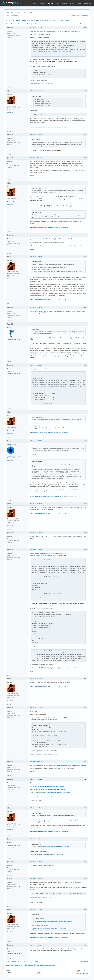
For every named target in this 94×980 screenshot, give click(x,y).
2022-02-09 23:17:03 (36, 945)
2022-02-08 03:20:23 (36, 183)
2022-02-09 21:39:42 (36, 839)
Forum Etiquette (47, 496)
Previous (13, 24)
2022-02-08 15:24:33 (36, 307)
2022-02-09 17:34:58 (36, 708)
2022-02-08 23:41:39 (36, 533)
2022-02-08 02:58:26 (36, 158)
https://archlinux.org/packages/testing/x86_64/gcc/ (49, 786)
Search (18, 12)
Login (30, 12)
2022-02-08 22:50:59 (36, 441)
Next (37, 24)
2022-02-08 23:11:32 (36, 504)
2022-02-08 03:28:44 (36, 235)
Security (73, 3)
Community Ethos (57, 496)
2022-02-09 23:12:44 (36, 910)
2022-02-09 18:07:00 (36, 761)
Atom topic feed (84, 971)
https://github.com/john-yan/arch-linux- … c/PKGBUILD (63, 668)
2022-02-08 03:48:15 (36, 256)
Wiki (58, 3)
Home (34, 3)
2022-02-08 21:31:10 (36, 365)
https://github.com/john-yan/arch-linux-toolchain (72, 765)
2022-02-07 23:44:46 (36, 91)
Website (11, 112)
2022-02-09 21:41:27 (36, 862)
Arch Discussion (20, 20)
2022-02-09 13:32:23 (36, 549)
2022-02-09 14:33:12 (36, 679)
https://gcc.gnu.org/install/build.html (41, 555)
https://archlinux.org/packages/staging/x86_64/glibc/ (53, 847)
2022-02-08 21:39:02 (36, 412)
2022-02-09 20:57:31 (36, 779)
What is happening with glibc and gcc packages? (49, 20)
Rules (13, 12)
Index (7, 12)
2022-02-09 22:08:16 (36, 878)
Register (24, 12)
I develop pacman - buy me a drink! (58, 127)
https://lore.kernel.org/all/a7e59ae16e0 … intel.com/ (47, 854)
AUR (80, 3)
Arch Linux (11, 3)
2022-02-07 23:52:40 (36, 134)
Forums (51, 3)
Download (88, 3)
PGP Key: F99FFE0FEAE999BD (38, 127)
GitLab (64, 3)
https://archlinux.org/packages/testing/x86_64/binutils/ (53, 793)
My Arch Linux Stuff (35, 496)
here (70, 332)
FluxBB (86, 973)
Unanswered (84, 15)
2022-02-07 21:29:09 (36, 27)
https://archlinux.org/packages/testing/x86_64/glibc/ (50, 789)
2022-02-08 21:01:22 (36, 324)
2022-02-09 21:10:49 (36, 808)
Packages (42, 3)
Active (78, 15)
